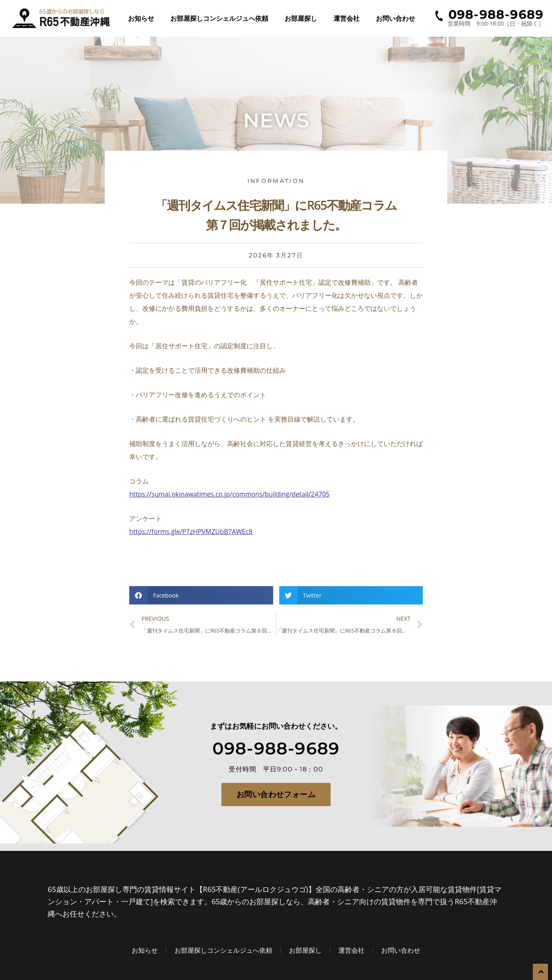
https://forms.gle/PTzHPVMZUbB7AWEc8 (191, 532)
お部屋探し (301, 18)
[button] (201, 595)
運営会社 (347, 18)
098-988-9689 (276, 747)
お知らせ (141, 18)
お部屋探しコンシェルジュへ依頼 (219, 18)
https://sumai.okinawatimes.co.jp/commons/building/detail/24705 (229, 494)
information (276, 181)
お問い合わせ (395, 18)
